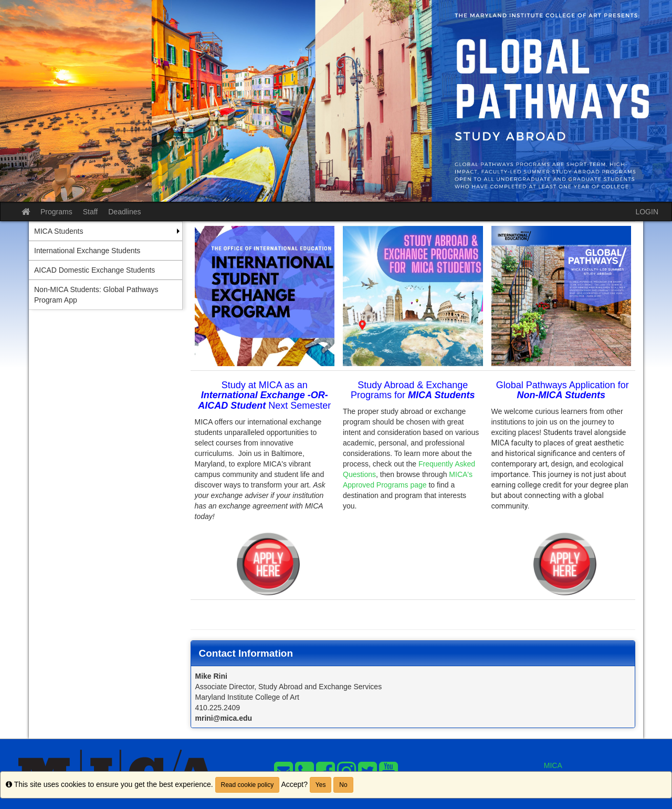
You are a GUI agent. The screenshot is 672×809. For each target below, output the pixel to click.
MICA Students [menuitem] (59, 231)
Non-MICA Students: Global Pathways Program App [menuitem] (96, 295)
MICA (553, 765)
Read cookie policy (248, 785)
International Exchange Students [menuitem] (87, 251)
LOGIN (647, 212)
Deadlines (124, 212)
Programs (56, 212)
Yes (321, 785)
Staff (91, 212)
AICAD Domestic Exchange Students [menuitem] (94, 270)
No (343, 785)
